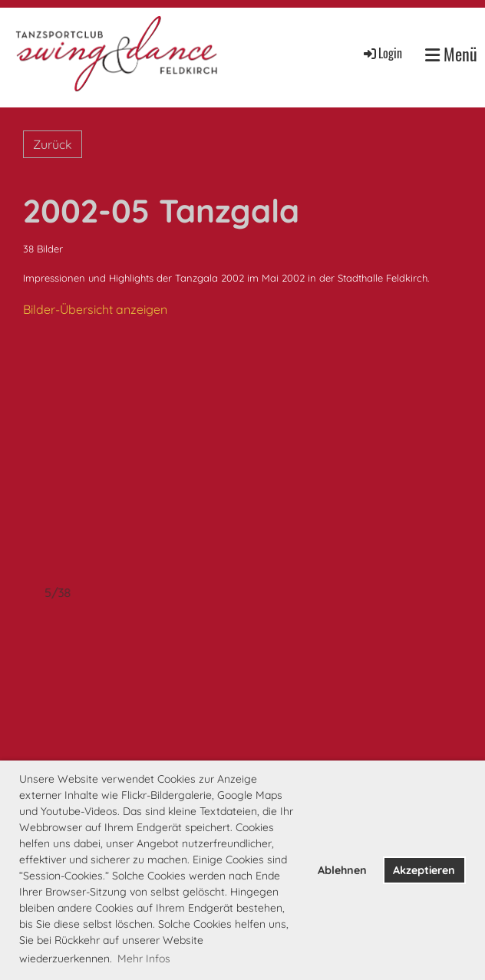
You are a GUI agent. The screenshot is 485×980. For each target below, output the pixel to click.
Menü (451, 54)
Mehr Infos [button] (144, 959)
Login (382, 53)
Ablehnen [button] (342, 870)
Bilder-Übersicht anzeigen (95, 309)
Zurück (53, 144)
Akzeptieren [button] (424, 870)
